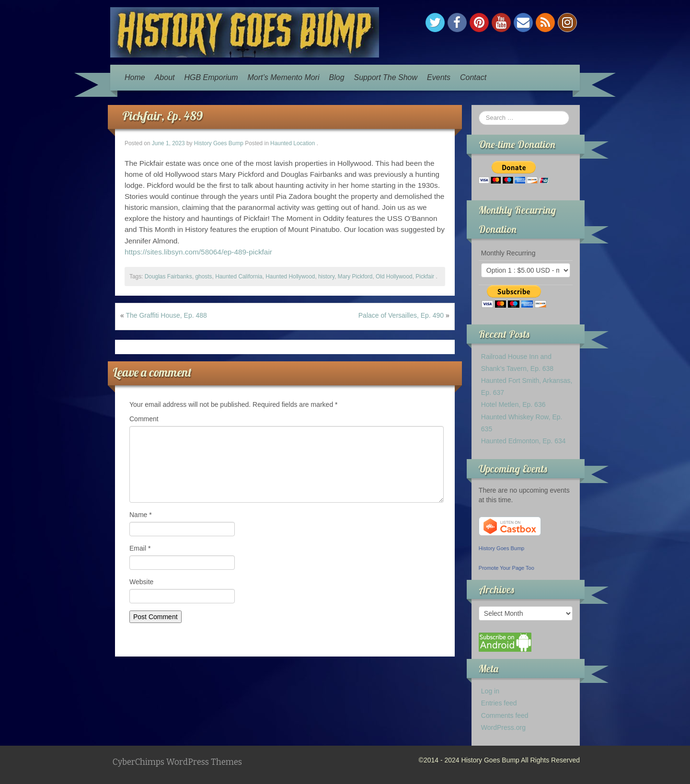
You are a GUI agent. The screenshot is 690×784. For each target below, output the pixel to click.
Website (141, 582)
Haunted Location (293, 143)
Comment (144, 419)
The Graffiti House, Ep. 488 (166, 315)
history (326, 277)
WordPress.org (503, 727)
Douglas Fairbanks (168, 277)
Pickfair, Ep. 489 (162, 116)
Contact (473, 77)
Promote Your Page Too (506, 568)
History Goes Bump (219, 143)
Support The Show (386, 77)
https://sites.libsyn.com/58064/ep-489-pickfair (198, 252)
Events (439, 77)
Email (140, 548)
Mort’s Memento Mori (284, 77)
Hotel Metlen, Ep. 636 (513, 404)
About (165, 77)
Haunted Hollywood (290, 277)
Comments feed (505, 715)
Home (135, 77)
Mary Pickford (355, 277)
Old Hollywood (394, 277)
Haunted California (239, 277)
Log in (490, 691)
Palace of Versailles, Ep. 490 (401, 315)
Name (141, 515)
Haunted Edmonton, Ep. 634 (523, 441)
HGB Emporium (211, 77)
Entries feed (499, 703)
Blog (337, 77)
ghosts (203, 277)
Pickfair (425, 277)
